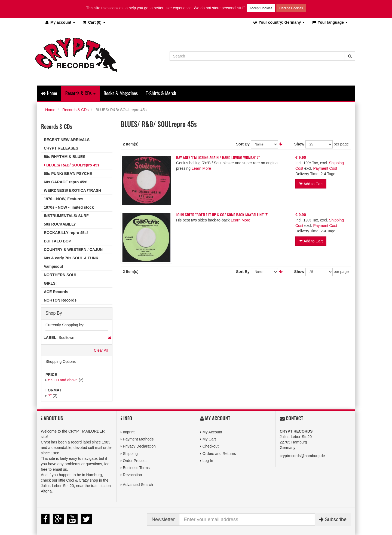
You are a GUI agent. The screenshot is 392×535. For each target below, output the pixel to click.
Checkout (211, 446)
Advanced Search (138, 485)
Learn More (201, 168)
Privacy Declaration (139, 446)
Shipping (130, 454)
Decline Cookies (291, 8)
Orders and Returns (219, 454)
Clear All (101, 350)
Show (299, 144)
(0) (94, 22)
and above (63, 380)
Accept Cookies (261, 8)
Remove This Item (110, 338)
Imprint (129, 432)
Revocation (132, 475)
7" (50, 396)
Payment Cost (325, 168)
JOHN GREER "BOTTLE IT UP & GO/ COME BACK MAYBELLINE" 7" (222, 215)
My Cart (209, 439)
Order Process (135, 461)
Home (49, 93)
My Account (212, 432)
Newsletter (163, 519)
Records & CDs (75, 110)
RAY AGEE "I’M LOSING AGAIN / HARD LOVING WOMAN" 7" (218, 157)
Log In (208, 461)
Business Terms (136, 468)
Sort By (243, 144)
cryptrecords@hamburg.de (302, 456)
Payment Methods (138, 439)
